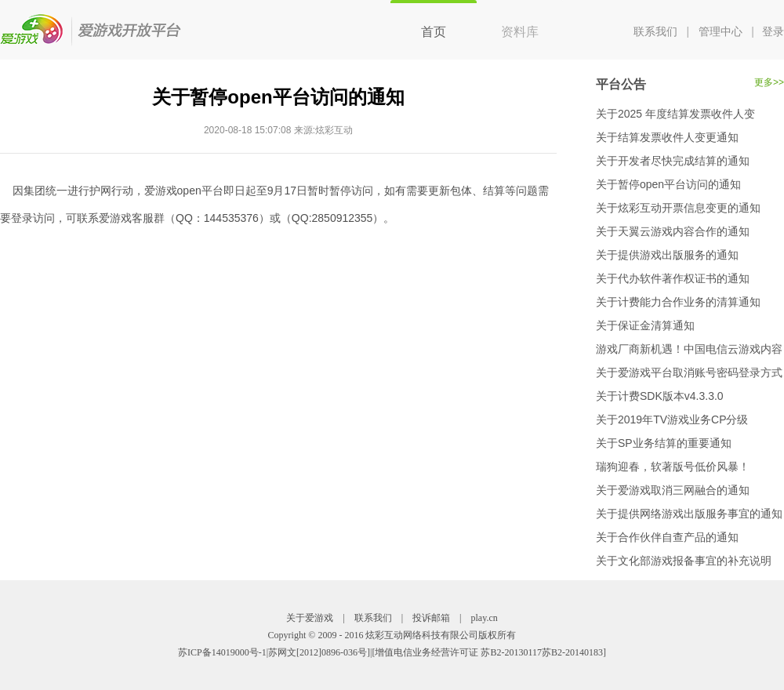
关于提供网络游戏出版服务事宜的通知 (689, 514)
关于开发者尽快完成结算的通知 (673, 161)
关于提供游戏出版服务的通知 (667, 255)
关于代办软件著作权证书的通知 (673, 278)
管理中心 (720, 31)
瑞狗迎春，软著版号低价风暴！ (673, 467)
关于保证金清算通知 (645, 325)
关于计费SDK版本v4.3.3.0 (660, 396)
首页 (434, 32)
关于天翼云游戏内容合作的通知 (673, 231)
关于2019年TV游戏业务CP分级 (672, 419)
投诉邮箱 (431, 618)
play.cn (485, 618)
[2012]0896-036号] (333, 652)
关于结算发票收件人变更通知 (667, 137)
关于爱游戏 (310, 618)
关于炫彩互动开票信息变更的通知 (678, 208)
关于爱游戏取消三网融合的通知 (673, 490)
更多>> (769, 82)
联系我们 (655, 31)
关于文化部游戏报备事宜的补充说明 (684, 561)
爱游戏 (92, 30)
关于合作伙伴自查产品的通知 (667, 537)
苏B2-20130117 (511, 652)
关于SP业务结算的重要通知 (664, 443)
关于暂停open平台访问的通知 (668, 184)
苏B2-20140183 (572, 652)
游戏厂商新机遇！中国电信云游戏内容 (689, 349)
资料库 (520, 32)
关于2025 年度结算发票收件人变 (675, 114)
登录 (773, 31)
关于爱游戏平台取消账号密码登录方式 (689, 372)
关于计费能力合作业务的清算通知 (678, 302)
